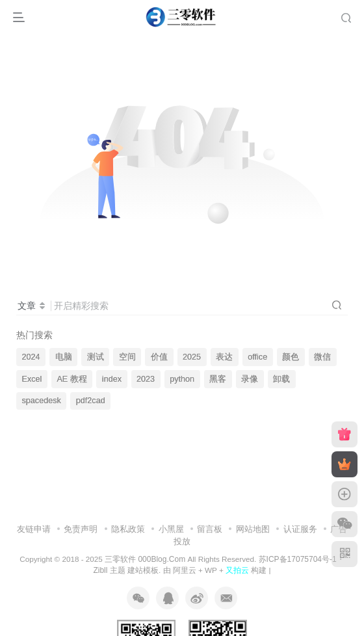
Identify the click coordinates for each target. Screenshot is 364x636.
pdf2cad (91, 401)
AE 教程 (71, 379)
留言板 (210, 529)
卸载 (281, 379)
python (182, 379)
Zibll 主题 (109, 570)
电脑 (64, 357)
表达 (224, 357)
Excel (32, 379)
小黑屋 (171, 529)
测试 (96, 357)
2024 (31, 357)
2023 (146, 379)
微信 (322, 357)
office (257, 357)
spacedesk (42, 401)
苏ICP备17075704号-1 (298, 559)
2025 (192, 357)
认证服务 (300, 529)
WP (211, 570)
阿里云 (185, 570)
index (112, 379)
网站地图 (253, 529)
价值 (159, 357)
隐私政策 (128, 529)
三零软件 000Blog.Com (146, 559)
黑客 (218, 379)
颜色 (291, 357)
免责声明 (81, 529)
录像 (250, 379)
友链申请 (34, 529)
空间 (127, 357)
